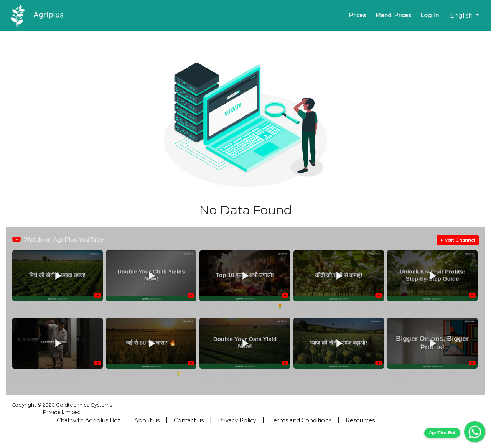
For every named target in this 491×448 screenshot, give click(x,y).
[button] (58, 283)
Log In (430, 15)
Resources (360, 420)
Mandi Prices (393, 15)
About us (147, 420)
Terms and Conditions (301, 420)
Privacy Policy (237, 420)
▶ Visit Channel (458, 240)
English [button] (462, 16)
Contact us (189, 420)
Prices (357, 15)
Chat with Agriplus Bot (88, 420)
